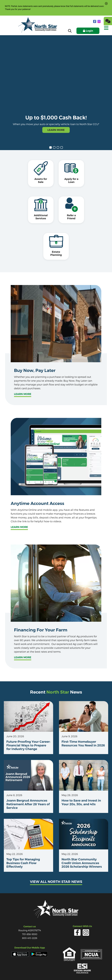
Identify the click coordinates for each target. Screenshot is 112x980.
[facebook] (95, 21)
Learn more (23, 380)
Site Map (78, 972)
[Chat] (108, 21)
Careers (68, 972)
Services (49, 972)
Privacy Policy (36, 972)
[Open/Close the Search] (70, 31)
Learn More (56, 130)
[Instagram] (99, 21)
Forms (58, 972)
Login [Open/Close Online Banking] (89, 31)
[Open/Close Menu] (106, 30)
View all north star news (56, 868)
